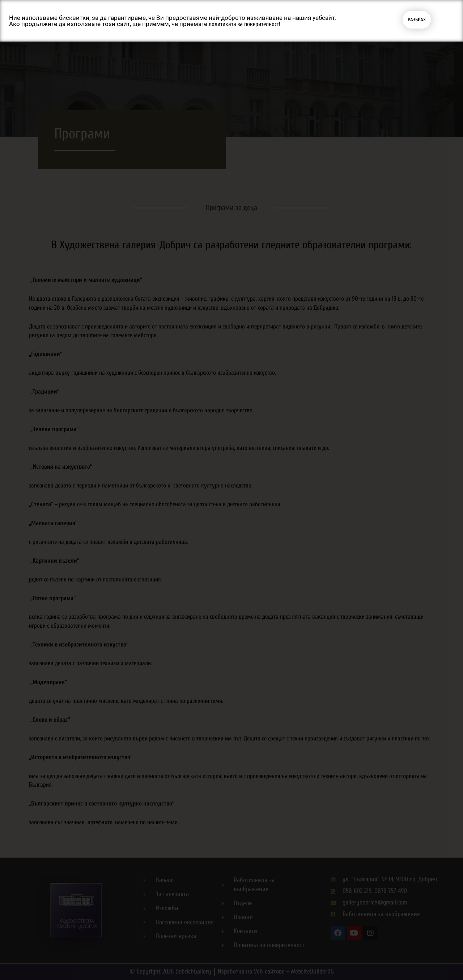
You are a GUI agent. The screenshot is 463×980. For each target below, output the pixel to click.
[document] (231, 490)
